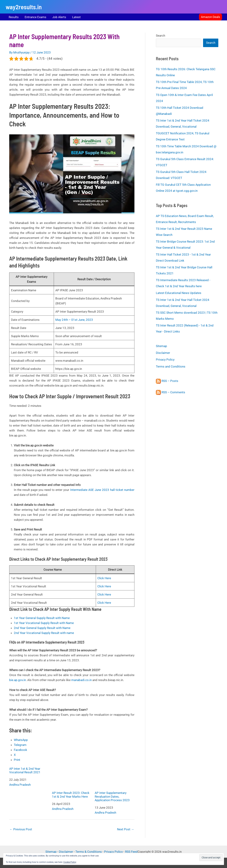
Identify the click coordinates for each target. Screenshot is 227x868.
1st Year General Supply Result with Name (42, 618)
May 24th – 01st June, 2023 (74, 320)
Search (160, 36)
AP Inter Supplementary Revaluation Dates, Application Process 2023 (115, 784)
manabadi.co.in (81, 680)
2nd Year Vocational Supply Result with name (44, 633)
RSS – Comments (171, 392)
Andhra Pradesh (20, 785)
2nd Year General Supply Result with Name (42, 628)
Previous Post (21, 829)
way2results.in (24, 7)
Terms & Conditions (89, 852)
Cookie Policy (70, 862)
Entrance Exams (35, 17)
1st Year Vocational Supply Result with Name (44, 623)
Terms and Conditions (171, 366)
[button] (211, 17)
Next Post (126, 829)
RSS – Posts (167, 381)
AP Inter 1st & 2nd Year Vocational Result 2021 (25, 770)
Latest (76, 17)
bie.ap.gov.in (18, 680)
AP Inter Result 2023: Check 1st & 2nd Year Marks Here (72, 783)
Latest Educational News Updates (179, 293)
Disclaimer (163, 353)
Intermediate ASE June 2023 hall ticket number (102, 490)
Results (14, 17)
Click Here (104, 578)
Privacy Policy (165, 360)
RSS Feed (131, 852)
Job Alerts (59, 17)
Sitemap (161, 346)
